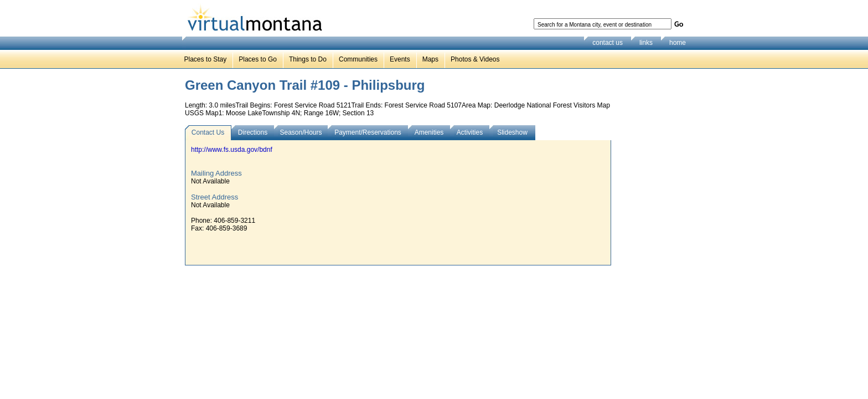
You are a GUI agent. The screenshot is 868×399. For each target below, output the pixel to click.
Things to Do (308, 59)
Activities (470, 132)
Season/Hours (301, 132)
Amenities (429, 132)
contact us (608, 43)
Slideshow (512, 132)
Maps (430, 59)
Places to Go (258, 59)
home (678, 43)
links (646, 43)
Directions (253, 132)
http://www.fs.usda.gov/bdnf (232, 150)
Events (400, 59)
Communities (358, 59)
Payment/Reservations (368, 132)
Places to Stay (206, 59)
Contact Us (208, 132)
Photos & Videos (475, 59)
